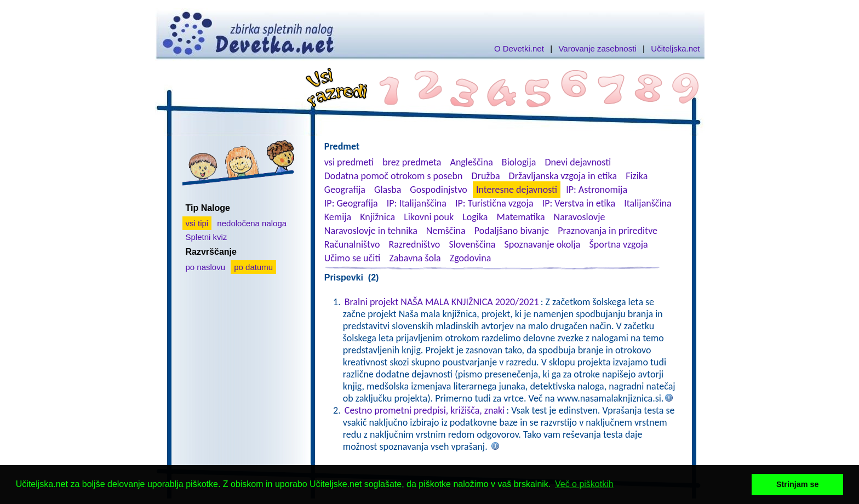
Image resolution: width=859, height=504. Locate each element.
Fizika (637, 176)
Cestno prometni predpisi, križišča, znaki (425, 410)
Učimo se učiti (353, 258)
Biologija (519, 162)
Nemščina (446, 231)
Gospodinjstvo (439, 190)
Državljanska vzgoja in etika (563, 176)
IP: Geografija (351, 203)
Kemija (338, 217)
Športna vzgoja (618, 244)
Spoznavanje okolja (543, 244)
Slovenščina (472, 244)
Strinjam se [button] (798, 484)
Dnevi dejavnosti (578, 162)
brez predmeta (412, 162)
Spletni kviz (207, 237)
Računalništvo (352, 244)
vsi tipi (197, 223)
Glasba (388, 190)
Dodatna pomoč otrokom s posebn (394, 176)
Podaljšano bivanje (512, 231)
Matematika (521, 217)
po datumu (253, 267)
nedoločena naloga (252, 223)
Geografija (345, 190)
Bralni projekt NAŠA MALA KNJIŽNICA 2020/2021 (442, 302)
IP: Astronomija (597, 190)
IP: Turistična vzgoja (494, 203)
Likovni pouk (429, 217)
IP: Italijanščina (417, 203)
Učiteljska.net (675, 48)
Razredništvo (414, 244)
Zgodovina (470, 258)
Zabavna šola (415, 258)
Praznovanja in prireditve (608, 231)
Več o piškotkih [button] (584, 484)
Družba (486, 176)
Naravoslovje (580, 217)
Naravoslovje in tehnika (371, 231)
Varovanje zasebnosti (597, 48)
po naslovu (206, 267)
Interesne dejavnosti (517, 190)
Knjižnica (377, 217)
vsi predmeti (349, 162)
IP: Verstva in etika (579, 203)
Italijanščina (648, 203)
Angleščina (471, 162)
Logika (475, 217)
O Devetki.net (519, 48)
